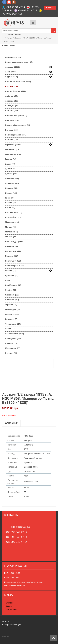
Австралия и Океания (18, 81)
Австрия (18, 35)
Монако (11, 237)
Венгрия (12, 140)
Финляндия (13, 309)
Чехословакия (14, 334)
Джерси (11, 174)
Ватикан (12, 130)
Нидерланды (14, 241)
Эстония (11, 353)
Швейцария (13, 338)
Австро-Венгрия (15, 91)
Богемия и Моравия (16, 115)
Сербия (11, 290)
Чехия (10, 329)
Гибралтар (12, 149)
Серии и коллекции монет (19, 62)
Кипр (10, 198)
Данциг (11, 169)
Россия (11, 271)
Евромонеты (13, 57)
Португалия (13, 261)
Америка (12, 67)
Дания (10, 164)
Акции (9, 606)
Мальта (11, 227)
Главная (10, 35)
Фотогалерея (12, 610)
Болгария (12, 120)
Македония (12, 222)
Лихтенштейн (14, 212)
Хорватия (11, 319)
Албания (11, 96)
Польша (12, 256)
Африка (12, 77)
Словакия (12, 295)
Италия (11, 193)
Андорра (11, 101)
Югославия (13, 348)
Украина (11, 305)
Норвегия (12, 246)
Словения (12, 300)
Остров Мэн (13, 251)
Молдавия (12, 232)
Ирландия (12, 178)
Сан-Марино (13, 285)
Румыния (12, 275)
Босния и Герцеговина (18, 125)
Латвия (11, 203)
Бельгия (12, 111)
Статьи (9, 603)
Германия (13, 145)
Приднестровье (15, 266)
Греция (11, 159)
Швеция (12, 343)
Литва (10, 208)
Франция (12, 314)
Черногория (13, 324)
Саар (9, 280)
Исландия (12, 183)
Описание (11, 423)
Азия (11, 72)
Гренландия (13, 154)
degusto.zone (6, 637)
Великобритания (16, 135)
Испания (11, 188)
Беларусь (12, 106)
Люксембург (13, 217)
